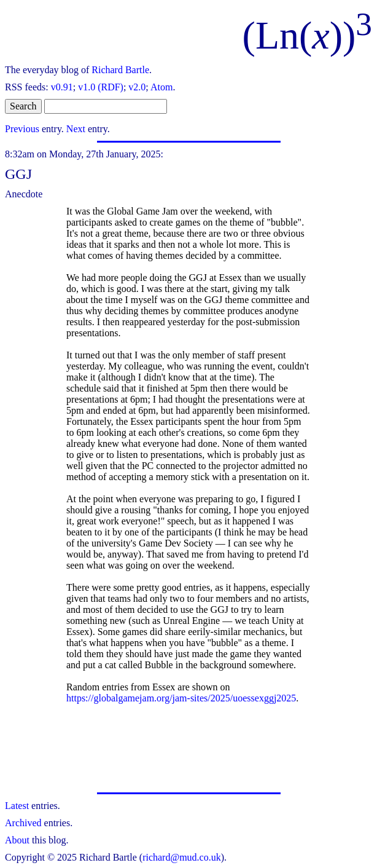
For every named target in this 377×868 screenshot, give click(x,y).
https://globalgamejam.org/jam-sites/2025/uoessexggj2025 (181, 698)
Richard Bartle (120, 70)
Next (76, 129)
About (17, 840)
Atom (161, 87)
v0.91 (62, 87)
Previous (22, 129)
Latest (17, 806)
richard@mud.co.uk (182, 857)
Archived (23, 823)
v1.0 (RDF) (101, 87)
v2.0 (137, 87)
